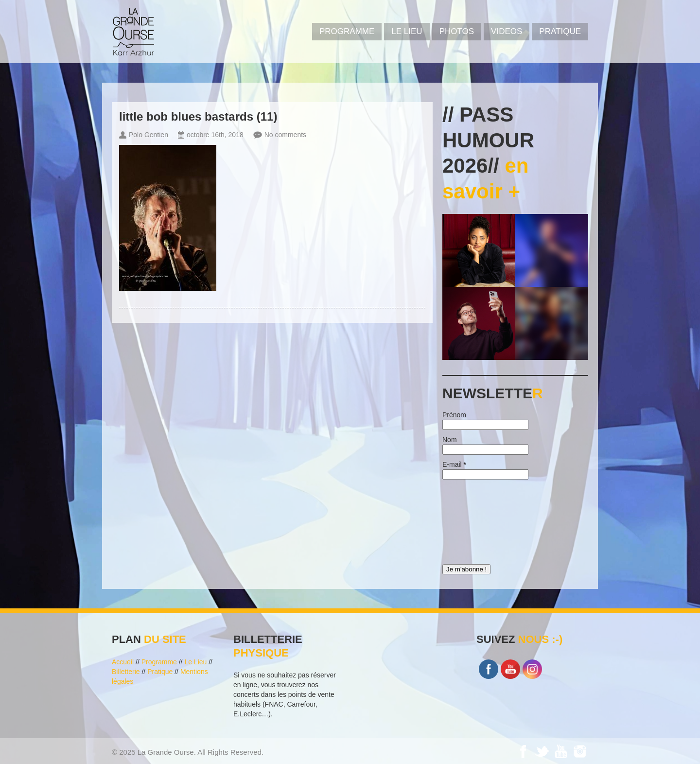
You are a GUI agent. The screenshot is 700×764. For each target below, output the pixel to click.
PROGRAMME (347, 31)
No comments (285, 135)
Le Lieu (407, 31)
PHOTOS (457, 31)
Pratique (560, 31)
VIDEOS (507, 31)
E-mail (454, 464)
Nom (450, 440)
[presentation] (482, 519)
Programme (159, 662)
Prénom (454, 415)
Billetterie (126, 672)
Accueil (123, 662)
